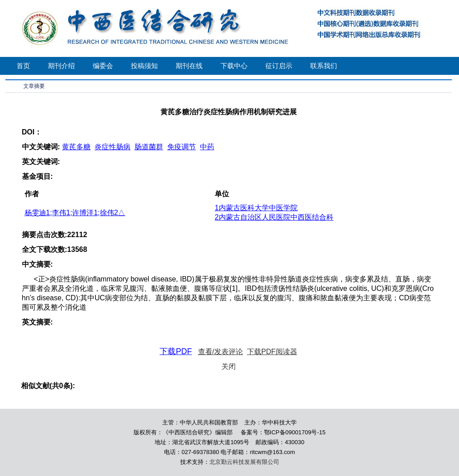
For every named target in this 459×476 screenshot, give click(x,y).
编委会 (103, 66)
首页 (23, 66)
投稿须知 (144, 66)
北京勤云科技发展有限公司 (244, 462)
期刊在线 (189, 66)
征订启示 (279, 66)
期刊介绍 (61, 66)
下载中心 (234, 66)
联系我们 (324, 66)
